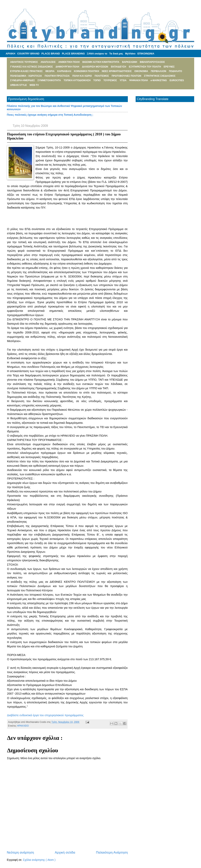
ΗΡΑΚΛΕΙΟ (23, 726)
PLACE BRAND (51, 54)
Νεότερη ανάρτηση (20, 852)
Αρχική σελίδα (65, 852)
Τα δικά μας (116, 54)
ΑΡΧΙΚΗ (10, 54)
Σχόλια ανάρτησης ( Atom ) (39, 860)
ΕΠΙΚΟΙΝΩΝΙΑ (146, 54)
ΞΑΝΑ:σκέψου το (97, 54)
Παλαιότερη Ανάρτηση (112, 852)
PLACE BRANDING (73, 54)
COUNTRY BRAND (28, 54)
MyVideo (130, 54)
